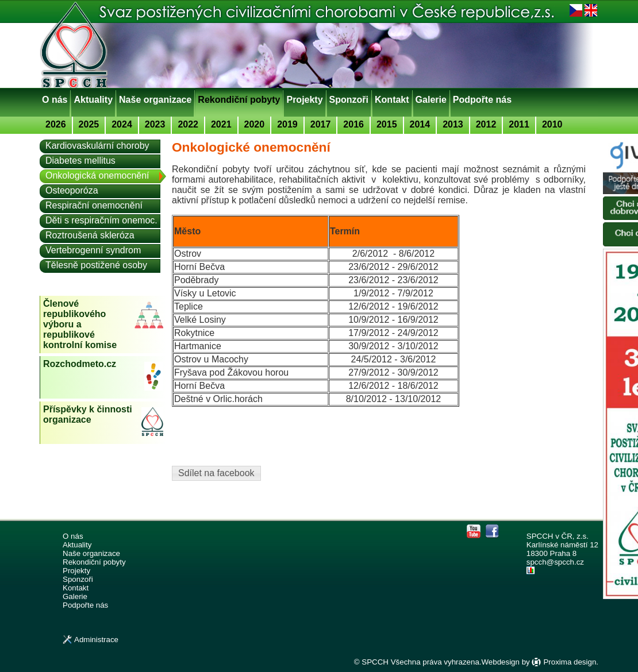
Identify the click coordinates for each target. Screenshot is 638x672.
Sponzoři (349, 100)
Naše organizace (155, 100)
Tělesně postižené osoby (96, 265)
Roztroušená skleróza (90, 235)
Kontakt (392, 100)
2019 (287, 124)
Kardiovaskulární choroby (97, 146)
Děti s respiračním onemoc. (101, 220)
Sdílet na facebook (216, 473)
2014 (420, 124)
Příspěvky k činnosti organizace (88, 414)
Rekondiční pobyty (239, 100)
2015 (387, 124)
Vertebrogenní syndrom (93, 250)
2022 (188, 124)
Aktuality (93, 100)
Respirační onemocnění (94, 205)
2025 (89, 124)
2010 (552, 124)
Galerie (431, 100)
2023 (155, 124)
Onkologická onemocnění (97, 175)
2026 (56, 124)
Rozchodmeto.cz (80, 364)
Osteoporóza (72, 190)
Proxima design (570, 662)
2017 (321, 124)
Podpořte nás (482, 100)
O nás (55, 100)
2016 (353, 124)
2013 (453, 124)
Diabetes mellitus (80, 161)
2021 (221, 124)
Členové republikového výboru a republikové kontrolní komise (80, 324)
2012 (486, 124)
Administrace (96, 640)
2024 (122, 124)
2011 (519, 124)
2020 (255, 124)
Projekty (304, 100)
